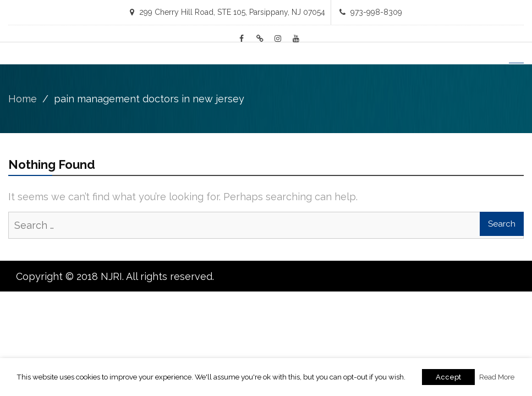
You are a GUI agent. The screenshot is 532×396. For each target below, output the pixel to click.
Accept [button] (448, 377)
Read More (497, 377)
